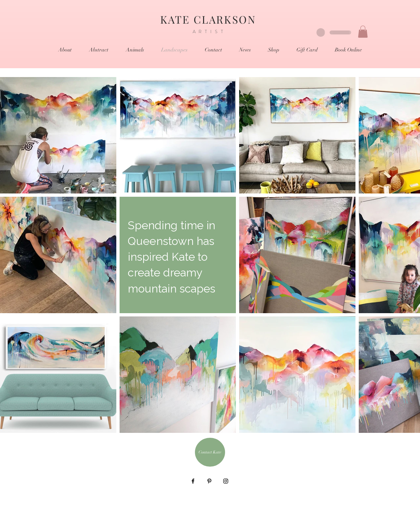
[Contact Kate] (210, 452)
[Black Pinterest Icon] (209, 481)
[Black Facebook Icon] (193, 481)
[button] (363, 32)
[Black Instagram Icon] (226, 481)
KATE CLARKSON (210, 19)
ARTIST (210, 31)
